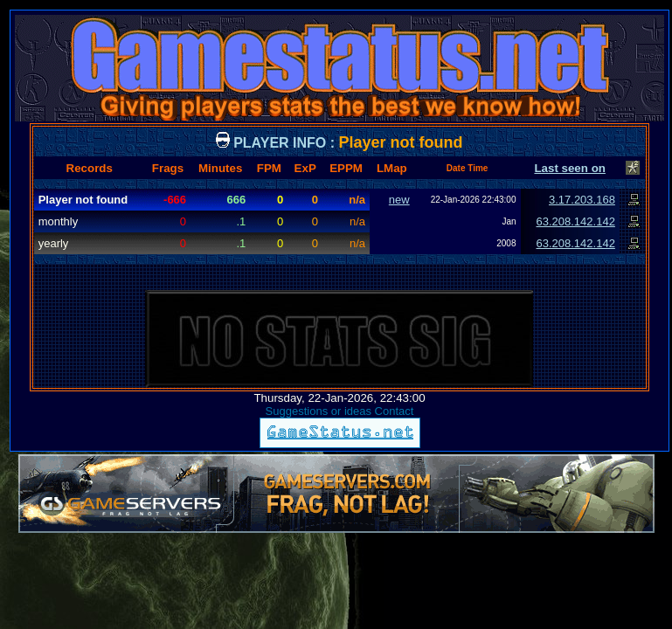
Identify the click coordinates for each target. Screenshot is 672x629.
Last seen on (569, 168)
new (399, 200)
